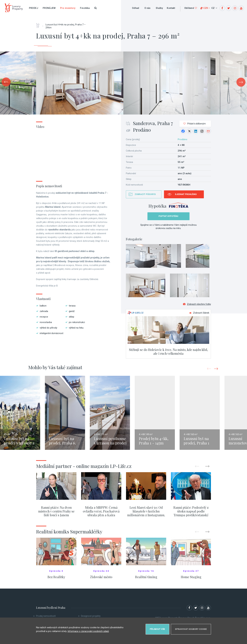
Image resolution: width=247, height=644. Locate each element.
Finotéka (85, 8)
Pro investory (68, 8)
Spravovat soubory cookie (191, 629)
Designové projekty (91, 616)
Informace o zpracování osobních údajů (88, 631)
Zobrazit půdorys (145, 194)
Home (39, 24)
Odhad (136, 8)
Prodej (34, 8)
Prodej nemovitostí (46, 616)
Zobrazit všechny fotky (197, 304)
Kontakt (171, 8)
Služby (159, 8)
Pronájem (49, 8)
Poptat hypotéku (168, 216)
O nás (148, 8)
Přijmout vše (157, 629)
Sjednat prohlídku (186, 194)
